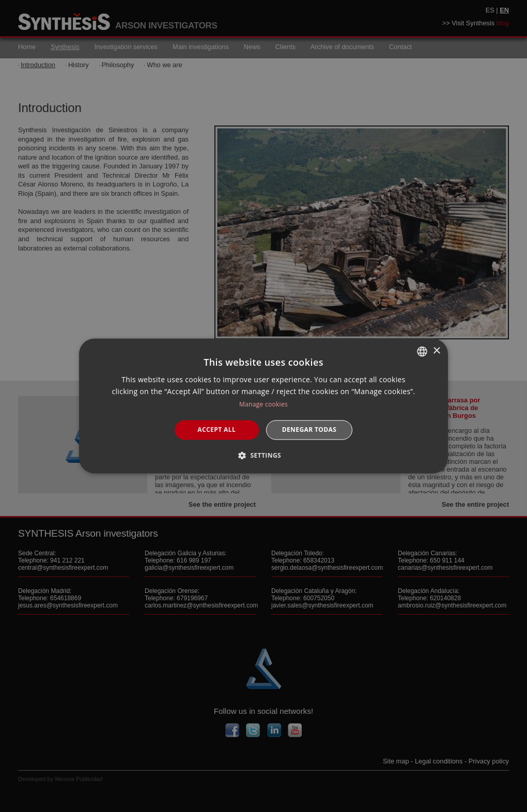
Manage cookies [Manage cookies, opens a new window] (263, 404)
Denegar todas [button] (309, 430)
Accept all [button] (216, 430)
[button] (263, 456)
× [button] (436, 351)
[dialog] (263, 406)
